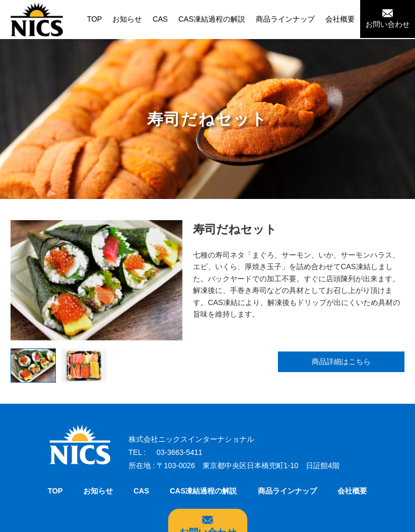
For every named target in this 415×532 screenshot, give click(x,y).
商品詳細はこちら (341, 362)
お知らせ (127, 19)
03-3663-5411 (180, 453)
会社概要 (340, 19)
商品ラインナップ (285, 19)
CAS (160, 19)
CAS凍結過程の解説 (212, 19)
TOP (95, 19)
